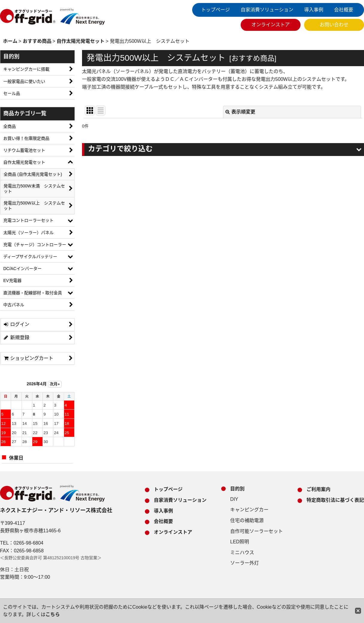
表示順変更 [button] (240, 112)
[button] (223, 150)
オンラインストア (271, 25)
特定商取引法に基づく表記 (335, 500)
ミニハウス (242, 552)
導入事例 (314, 10)
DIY (234, 499)
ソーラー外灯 (245, 563)
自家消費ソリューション (267, 10)
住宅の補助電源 (247, 520)
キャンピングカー (249, 510)
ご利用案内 (318, 489)
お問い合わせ (334, 25)
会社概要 (344, 10)
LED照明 (240, 542)
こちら (53, 614)
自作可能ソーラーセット (257, 531)
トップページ (216, 10)
